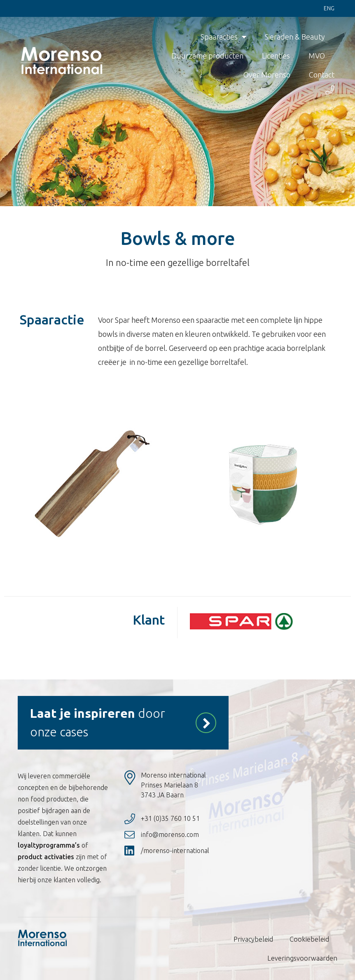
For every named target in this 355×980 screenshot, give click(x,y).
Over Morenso (267, 75)
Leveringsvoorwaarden (304, 958)
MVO (317, 56)
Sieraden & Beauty (295, 37)
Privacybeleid (255, 939)
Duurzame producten (207, 56)
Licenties (276, 56)
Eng (329, 9)
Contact (322, 75)
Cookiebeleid (310, 939)
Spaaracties (223, 37)
